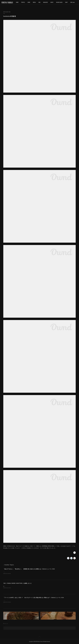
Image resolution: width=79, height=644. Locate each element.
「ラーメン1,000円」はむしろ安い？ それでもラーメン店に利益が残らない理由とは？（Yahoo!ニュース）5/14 (34, 598)
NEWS (29, 2)
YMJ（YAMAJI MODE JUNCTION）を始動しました (17, 583)
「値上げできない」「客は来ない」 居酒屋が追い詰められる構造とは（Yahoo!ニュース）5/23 (29, 569)
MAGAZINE (46, 2)
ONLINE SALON (59, 2)
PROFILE (23, 2)
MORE (72, 2)
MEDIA (34, 2)
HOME (17, 2)
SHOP (66, 2)
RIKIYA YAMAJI (7, 2)
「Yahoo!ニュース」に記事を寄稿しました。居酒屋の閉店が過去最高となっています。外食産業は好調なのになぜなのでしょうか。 (34, 572)
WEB (39, 2)
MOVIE (52, 2)
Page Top (39, 637)
